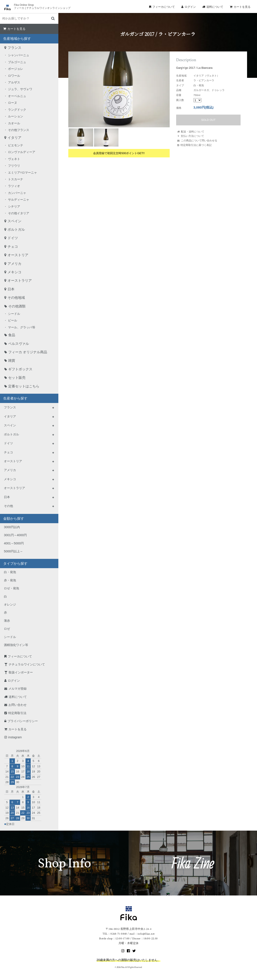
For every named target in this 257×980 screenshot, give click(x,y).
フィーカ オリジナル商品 (28, 352)
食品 (12, 335)
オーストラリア (20, 281)
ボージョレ (16, 69)
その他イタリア (19, 213)
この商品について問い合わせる (199, 140)
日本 (11, 289)
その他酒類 (17, 306)
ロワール (14, 76)
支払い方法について (192, 136)
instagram (15, 737)
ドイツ (13, 238)
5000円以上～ (13, 551)
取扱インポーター (21, 672)
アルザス (14, 82)
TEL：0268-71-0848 (115, 934)
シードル (14, 314)
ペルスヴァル (19, 344)
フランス (14, 48)
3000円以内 (12, 527)
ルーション (16, 116)
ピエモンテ (16, 145)
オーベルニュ (17, 96)
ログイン (190, 7)
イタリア (14, 138)
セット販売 (17, 378)
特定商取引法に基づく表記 (196, 145)
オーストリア (18, 255)
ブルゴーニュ (17, 62)
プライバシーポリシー (23, 721)
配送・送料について (193, 132)
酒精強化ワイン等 (16, 645)
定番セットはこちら (24, 386)
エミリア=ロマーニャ (22, 173)
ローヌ (13, 103)
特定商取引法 (17, 713)
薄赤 (7, 621)
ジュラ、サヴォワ (20, 89)
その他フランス (19, 130)
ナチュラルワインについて (27, 664)
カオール (14, 123)
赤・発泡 (10, 580)
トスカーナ (16, 179)
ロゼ (7, 629)
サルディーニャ (19, 200)
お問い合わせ (18, 705)
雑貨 (12, 361)
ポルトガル (16, 229)
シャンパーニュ (19, 55)
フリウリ (14, 166)
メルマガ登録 (18, 689)
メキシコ (14, 272)
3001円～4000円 (15, 535)
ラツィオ (14, 186)
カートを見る (242, 7)
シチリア (14, 206)
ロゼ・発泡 (11, 588)
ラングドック (17, 110)
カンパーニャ (17, 193)
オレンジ (10, 604)
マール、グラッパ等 (22, 327)
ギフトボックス (20, 369)
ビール (13, 320)
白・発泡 (10, 572)
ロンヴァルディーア (22, 152)
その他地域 (16, 298)
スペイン (14, 221)
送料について (215, 7)
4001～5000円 (14, 543)
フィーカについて (164, 7)
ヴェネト (14, 159)
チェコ (13, 247)
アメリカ (14, 264)
